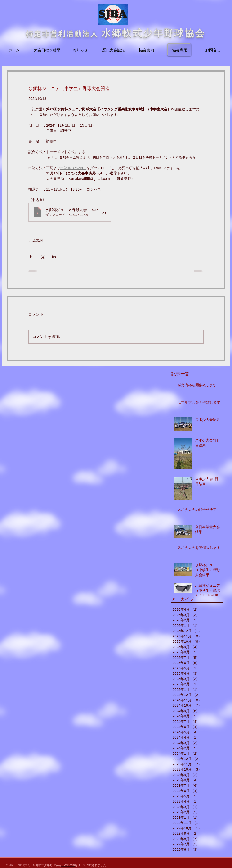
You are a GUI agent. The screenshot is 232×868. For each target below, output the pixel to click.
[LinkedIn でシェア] (54, 257)
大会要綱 (36, 240)
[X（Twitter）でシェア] (42, 257)
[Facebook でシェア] (31, 257)
